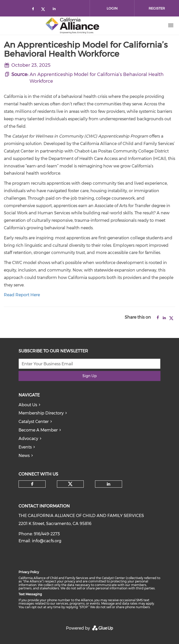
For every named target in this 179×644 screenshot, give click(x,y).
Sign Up (89, 376)
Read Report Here (22, 295)
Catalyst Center (34, 422)
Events (25, 447)
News (24, 456)
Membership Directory (41, 413)
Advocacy (28, 439)
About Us (28, 405)
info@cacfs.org (47, 541)
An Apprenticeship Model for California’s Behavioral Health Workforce (97, 78)
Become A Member (38, 430)
